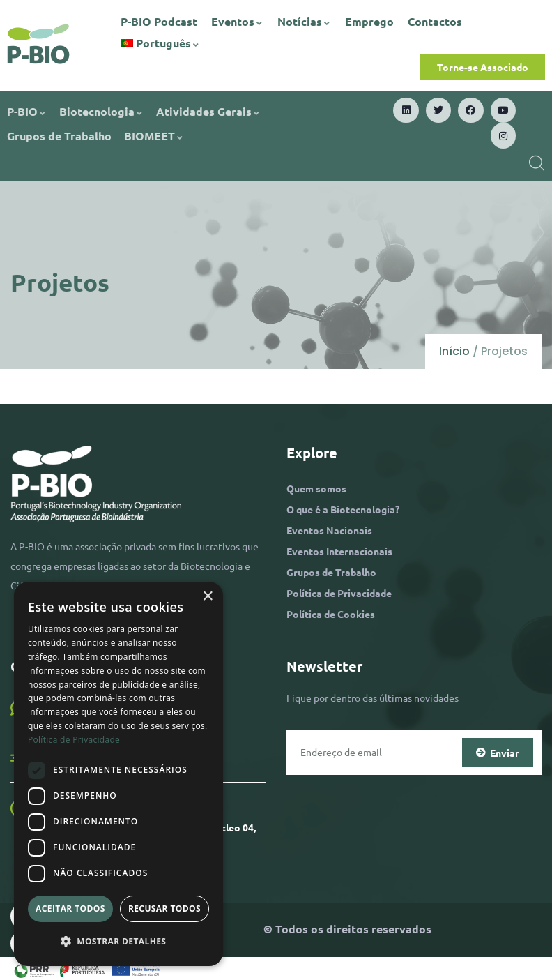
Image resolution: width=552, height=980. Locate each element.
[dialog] (118, 774)
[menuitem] (161, 43)
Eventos (237, 21)
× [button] (207, 597)
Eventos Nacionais (329, 530)
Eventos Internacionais (339, 551)
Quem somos (316, 488)
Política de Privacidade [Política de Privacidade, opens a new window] (74, 740)
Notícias (304, 21)
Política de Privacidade (339, 593)
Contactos (435, 21)
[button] (118, 942)
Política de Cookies (331, 614)
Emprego (369, 21)
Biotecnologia (101, 111)
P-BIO (27, 111)
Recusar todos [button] (164, 909)
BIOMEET (154, 136)
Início (454, 351)
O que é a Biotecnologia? (343, 509)
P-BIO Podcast (159, 21)
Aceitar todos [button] (70, 909)
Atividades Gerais (208, 111)
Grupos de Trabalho (59, 136)
